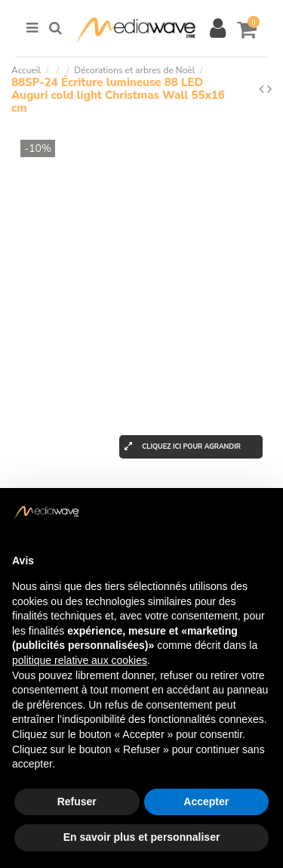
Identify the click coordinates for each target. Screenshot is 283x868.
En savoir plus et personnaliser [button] (142, 837)
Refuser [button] (77, 802)
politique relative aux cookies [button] (80, 660)
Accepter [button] (206, 802)
